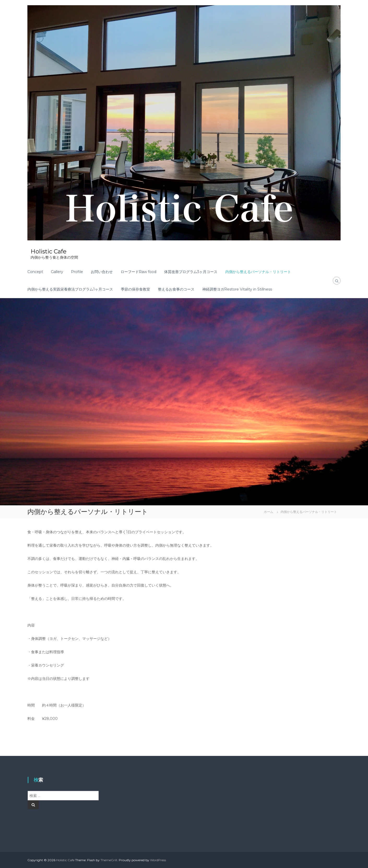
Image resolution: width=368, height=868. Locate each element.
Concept (35, 272)
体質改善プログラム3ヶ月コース (191, 272)
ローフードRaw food (138, 272)
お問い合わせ (102, 272)
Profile (77, 272)
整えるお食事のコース (176, 289)
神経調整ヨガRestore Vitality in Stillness (237, 289)
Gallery (57, 272)
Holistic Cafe (49, 251)
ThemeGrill (109, 860)
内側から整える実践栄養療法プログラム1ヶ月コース (70, 289)
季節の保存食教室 (135, 289)
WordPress (158, 860)
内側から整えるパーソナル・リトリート (258, 272)
